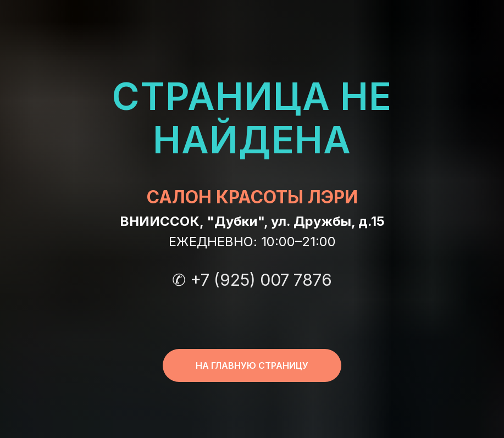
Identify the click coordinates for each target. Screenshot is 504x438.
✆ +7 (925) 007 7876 (252, 280)
